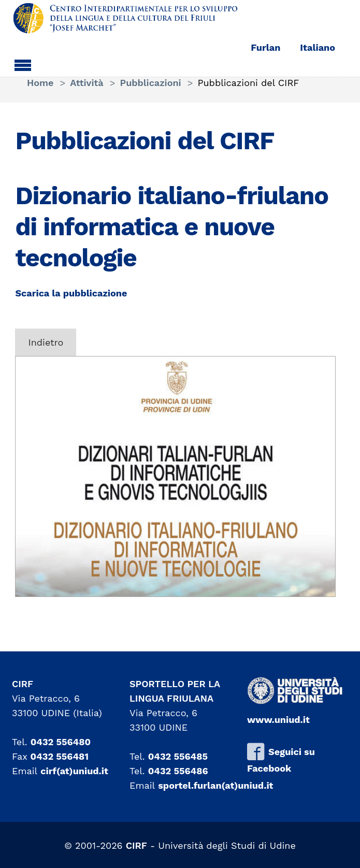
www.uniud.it (278, 720)
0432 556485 (178, 756)
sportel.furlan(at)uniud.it (215, 785)
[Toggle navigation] (23, 64)
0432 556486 (178, 771)
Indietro (46, 342)
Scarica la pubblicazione (71, 293)
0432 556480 (61, 742)
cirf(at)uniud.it (74, 771)
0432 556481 (60, 756)
